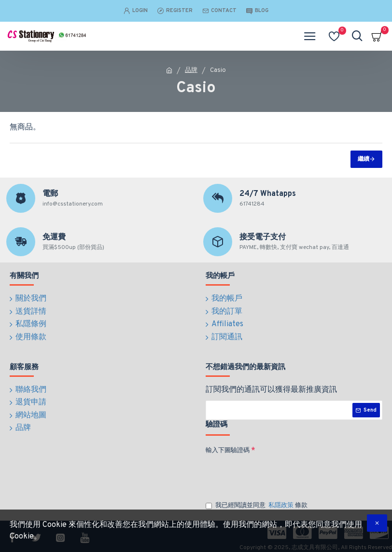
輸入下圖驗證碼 (228, 446)
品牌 (191, 70)
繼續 (364, 159)
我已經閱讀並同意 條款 (257, 501)
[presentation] (273, 470)
